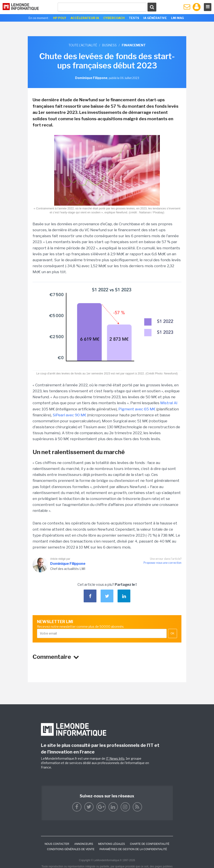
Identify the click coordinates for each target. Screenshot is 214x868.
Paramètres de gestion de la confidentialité (133, 849)
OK (172, 633)
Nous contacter (57, 844)
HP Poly (60, 18)
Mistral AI (169, 403)
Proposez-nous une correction (162, 563)
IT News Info (115, 758)
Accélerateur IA (85, 18)
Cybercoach (114, 18)
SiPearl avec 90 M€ (69, 415)
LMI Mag (177, 18)
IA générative (155, 18)
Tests (134, 18)
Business (109, 45)
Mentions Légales (112, 844)
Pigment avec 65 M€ (137, 409)
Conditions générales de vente (71, 849)
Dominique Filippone (68, 564)
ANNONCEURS (84, 844)
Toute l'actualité (83, 45)
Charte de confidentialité (150, 844)
